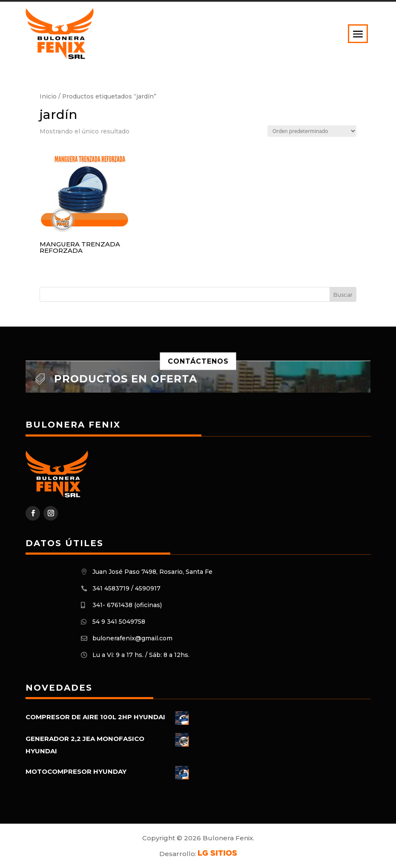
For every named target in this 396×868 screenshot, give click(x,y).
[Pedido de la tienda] (312, 131)
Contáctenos (198, 361)
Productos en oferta (126, 379)
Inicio (48, 96)
